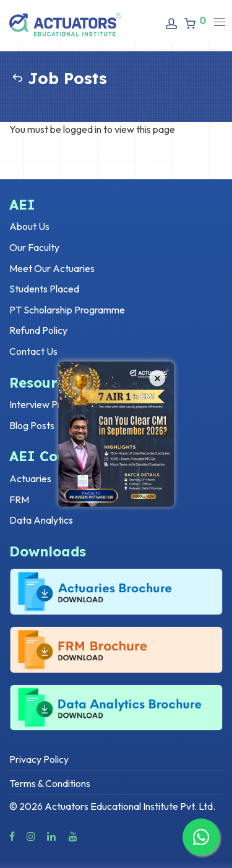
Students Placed (44, 289)
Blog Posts (32, 425)
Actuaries (30, 479)
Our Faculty (34, 247)
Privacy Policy (39, 759)
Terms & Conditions (50, 783)
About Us (29, 226)
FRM (19, 500)
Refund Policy (38, 330)
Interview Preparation (56, 404)
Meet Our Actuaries (52, 268)
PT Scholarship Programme (67, 310)
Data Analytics (41, 520)
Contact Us (33, 351)
